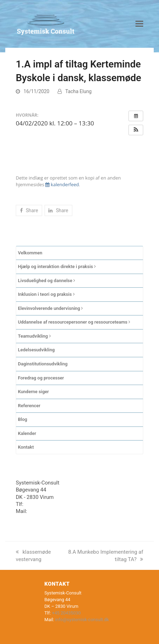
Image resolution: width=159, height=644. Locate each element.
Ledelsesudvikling (36, 350)
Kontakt (26, 447)
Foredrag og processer (41, 378)
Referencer (29, 406)
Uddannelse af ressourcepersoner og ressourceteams (74, 322)
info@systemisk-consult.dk (60, 511)
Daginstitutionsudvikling (43, 364)
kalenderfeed (62, 184)
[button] (139, 24)
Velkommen (30, 253)
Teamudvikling (34, 336)
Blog (22, 419)
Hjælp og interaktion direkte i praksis (57, 266)
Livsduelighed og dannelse (47, 281)
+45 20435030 (42, 504)
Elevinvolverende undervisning (50, 308)
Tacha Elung (78, 91)
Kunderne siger (33, 392)
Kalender (27, 433)
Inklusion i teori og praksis (46, 294)
